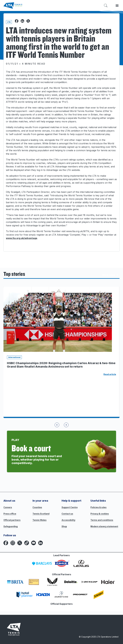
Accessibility (68, 520)
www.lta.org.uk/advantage (22, 238)
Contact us (67, 514)
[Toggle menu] (117, 6)
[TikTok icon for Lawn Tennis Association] (27, 543)
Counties (37, 507)
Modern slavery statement (104, 526)
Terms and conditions (102, 520)
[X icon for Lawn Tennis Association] (20, 543)
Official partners (12, 520)
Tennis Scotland (41, 514)
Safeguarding (11, 526)
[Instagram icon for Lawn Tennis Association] (13, 543)
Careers (8, 507)
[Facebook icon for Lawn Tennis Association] (6, 543)
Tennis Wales (40, 520)
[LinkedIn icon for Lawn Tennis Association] (40, 543)
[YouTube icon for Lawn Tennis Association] (34, 543)
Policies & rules (99, 507)
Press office (10, 514)
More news (111, 275)
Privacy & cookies (100, 514)
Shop (64, 526)
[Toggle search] (106, 6)
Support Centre (70, 507)
